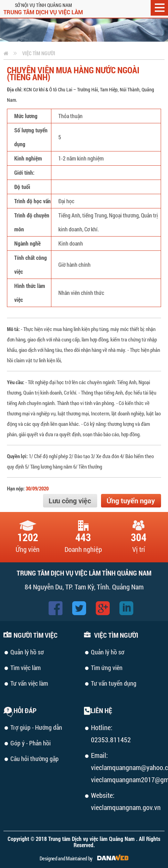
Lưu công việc (70, 501)
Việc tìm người (39, 53)
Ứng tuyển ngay (131, 501)
